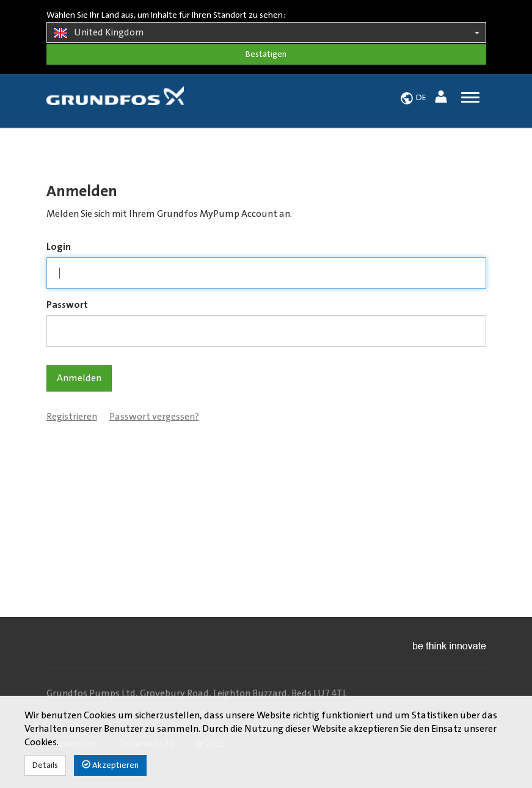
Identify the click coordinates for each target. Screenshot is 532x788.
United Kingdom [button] (266, 33)
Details (45, 765)
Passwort (67, 305)
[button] (443, 99)
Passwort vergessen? (154, 417)
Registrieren (72, 417)
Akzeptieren (110, 765)
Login (59, 247)
